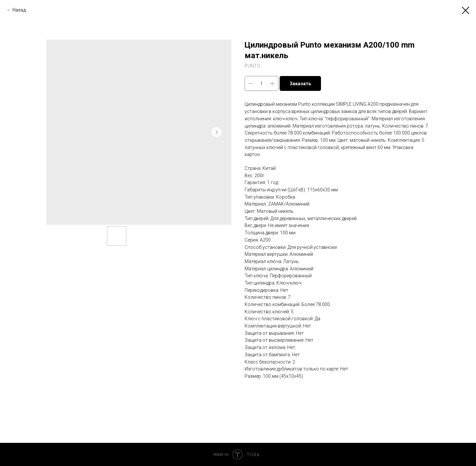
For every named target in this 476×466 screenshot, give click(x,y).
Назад (19, 10)
